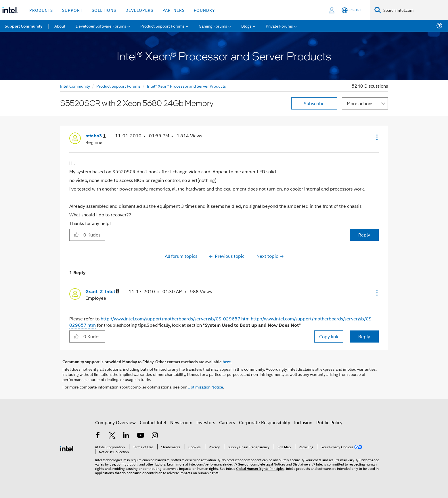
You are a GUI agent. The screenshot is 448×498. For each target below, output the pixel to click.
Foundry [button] (204, 10)
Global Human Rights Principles (260, 468)
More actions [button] (360, 103)
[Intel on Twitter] (112, 436)
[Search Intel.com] (415, 10)
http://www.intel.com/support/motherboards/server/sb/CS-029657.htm (175, 319)
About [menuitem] (60, 26)
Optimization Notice (205, 387)
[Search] (378, 10)
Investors (206, 422)
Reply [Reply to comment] (364, 336)
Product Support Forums (118, 86)
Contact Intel (153, 422)
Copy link (329, 336)
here (227, 362)
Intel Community (75, 86)
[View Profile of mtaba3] (96, 136)
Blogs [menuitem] (246, 26)
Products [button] (41, 10)
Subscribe (314, 103)
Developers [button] (139, 10)
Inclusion (303, 422)
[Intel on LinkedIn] (126, 436)
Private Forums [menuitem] (279, 26)
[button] (376, 137)
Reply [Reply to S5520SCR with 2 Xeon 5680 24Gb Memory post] (364, 235)
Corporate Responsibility (265, 422)
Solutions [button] (104, 10)
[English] (351, 10)
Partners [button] (174, 10)
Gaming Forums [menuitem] (213, 26)
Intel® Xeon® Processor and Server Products (186, 86)
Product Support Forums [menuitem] (162, 26)
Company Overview (115, 422)
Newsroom (181, 422)
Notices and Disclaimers (292, 464)
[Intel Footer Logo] (67, 448)
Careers (227, 422)
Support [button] (72, 10)
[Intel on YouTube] (141, 436)
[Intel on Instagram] (155, 436)
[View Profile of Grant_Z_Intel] (102, 292)
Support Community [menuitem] (23, 26)
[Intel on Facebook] (98, 436)
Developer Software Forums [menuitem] (101, 26)
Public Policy (329, 422)
